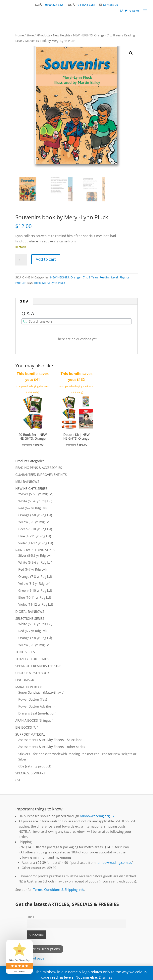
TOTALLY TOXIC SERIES (32, 659)
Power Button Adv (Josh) (36, 706)
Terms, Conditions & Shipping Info (59, 890)
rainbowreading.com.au (114, 863)
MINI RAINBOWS (27, 482)
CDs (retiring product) (35, 766)
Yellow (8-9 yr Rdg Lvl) (34, 522)
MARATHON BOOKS (30, 687)
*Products (43, 35)
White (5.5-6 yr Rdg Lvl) (35, 501)
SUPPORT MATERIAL (30, 734)
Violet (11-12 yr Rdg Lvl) (36, 543)
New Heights (62, 35)
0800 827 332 (54, 5)
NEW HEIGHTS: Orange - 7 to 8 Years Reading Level (84, 277)
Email (30, 917)
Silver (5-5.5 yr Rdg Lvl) (35, 555)
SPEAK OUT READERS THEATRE (38, 666)
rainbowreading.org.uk (97, 816)
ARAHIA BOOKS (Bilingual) (34, 720)
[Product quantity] (21, 260)
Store (30, 35)
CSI (18, 780)
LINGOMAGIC (25, 680)
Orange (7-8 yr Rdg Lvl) (35, 515)
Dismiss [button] (105, 977)
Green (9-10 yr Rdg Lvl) (35, 529)
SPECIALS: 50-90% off (31, 773)
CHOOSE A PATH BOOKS (33, 673)
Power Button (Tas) (33, 699)
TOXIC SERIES (25, 652)
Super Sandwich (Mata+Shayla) (41, 692)
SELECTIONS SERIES (30, 619)
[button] (131, 53)
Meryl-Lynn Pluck (54, 283)
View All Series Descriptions (39, 949)
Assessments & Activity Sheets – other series (52, 747)
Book (37, 283)
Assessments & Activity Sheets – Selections (50, 740)
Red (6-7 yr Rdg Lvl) (32, 508)
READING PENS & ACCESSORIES (39, 468)
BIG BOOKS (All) (27, 727)
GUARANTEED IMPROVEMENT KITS (41, 475)
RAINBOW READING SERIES (35, 550)
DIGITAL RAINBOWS (30, 612)
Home (20, 35)
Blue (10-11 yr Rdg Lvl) (35, 536)
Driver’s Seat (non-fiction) (37, 713)
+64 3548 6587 (86, 5)
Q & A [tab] (24, 301)
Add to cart (46, 259)
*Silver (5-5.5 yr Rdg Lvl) (36, 494)
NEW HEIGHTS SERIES (31, 489)
